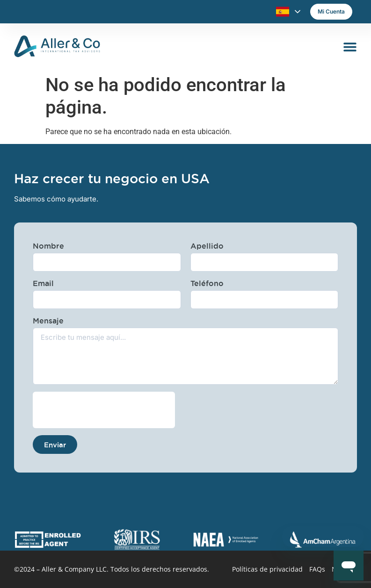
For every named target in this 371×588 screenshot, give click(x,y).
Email (43, 283)
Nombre (48, 246)
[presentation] (104, 410)
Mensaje (48, 321)
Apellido (207, 246)
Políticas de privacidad (267, 569)
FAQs (317, 569)
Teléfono (207, 283)
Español (283, 12)
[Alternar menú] (350, 47)
